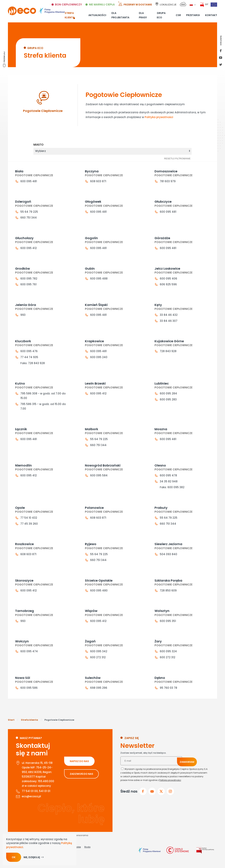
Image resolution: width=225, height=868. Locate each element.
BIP (207, 4)
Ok (14, 857)
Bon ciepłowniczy (68, 4)
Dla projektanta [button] (120, 15)
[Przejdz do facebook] (143, 800)
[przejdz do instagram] (170, 800)
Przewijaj (4, 57)
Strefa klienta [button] (70, 15)
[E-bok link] (183, 5)
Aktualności (97, 15)
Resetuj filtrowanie (177, 159)
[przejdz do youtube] (152, 800)
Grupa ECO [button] (161, 15)
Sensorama (81, 844)
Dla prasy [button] (143, 15)
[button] (191, 4)
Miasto (38, 145)
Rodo (87, 856)
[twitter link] (221, 65)
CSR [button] (178, 15)
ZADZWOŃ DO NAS (81, 783)
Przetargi (193, 15)
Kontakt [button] (211, 15)
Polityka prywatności (159, 117)
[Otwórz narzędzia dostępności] (221, 856)
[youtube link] (221, 58)
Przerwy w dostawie (138, 5)
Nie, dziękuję (32, 857)
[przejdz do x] (161, 800)
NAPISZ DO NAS (79, 770)
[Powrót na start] (36, 11)
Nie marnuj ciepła (102, 4)
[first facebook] (221, 51)
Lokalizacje (168, 5)
